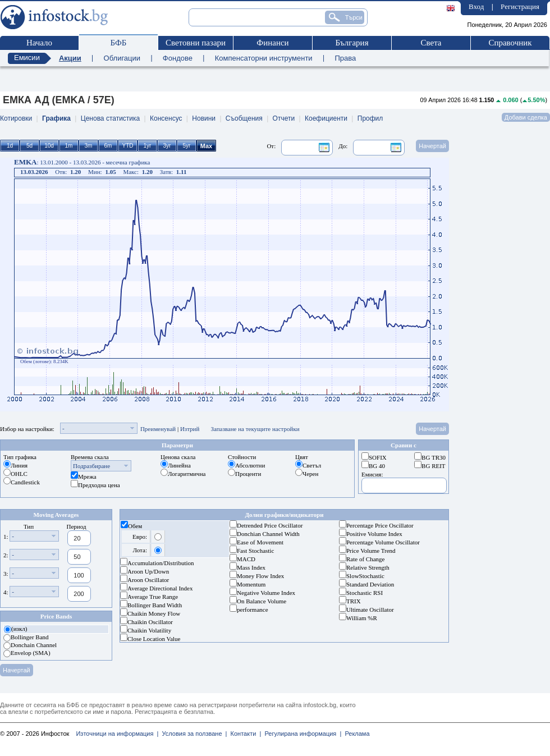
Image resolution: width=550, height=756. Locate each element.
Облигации (122, 58)
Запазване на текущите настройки (255, 429)
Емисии (27, 58)
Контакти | (244, 734)
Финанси (272, 43)
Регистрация (520, 6)
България (352, 43)
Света (431, 43)
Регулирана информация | (301, 734)
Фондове (178, 58)
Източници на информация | (117, 734)
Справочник (510, 43)
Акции (70, 58)
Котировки (16, 118)
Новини (204, 118)
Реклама (355, 734)
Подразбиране (91, 466)
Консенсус (166, 118)
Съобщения (244, 118)
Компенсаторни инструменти (264, 58)
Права (345, 58)
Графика (56, 118)
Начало (39, 43)
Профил (370, 118)
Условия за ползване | (192, 734)
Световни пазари (196, 43)
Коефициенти (326, 118)
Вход (476, 6)
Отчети (284, 118)
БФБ (119, 43)
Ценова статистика (110, 118)
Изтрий (190, 429)
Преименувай (158, 429)
